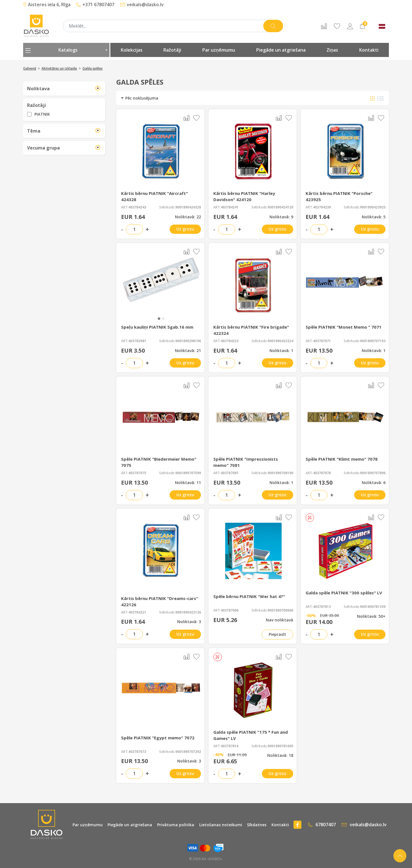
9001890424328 (188, 207)
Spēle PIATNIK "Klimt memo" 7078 (342, 459)
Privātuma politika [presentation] (176, 825)
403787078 (322, 473)
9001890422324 (280, 341)
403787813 (322, 607)
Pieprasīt (277, 634)
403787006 (230, 610)
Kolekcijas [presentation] (132, 50)
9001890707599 (188, 473)
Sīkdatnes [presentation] (257, 825)
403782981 (137, 341)
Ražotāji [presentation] (172, 50)
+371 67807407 (95, 5)
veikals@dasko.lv (142, 5)
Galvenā (30, 68)
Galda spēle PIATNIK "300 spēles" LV (344, 593)
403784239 (322, 207)
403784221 (137, 612)
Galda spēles (93, 68)
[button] (159, 319)
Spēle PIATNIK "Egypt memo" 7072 (158, 738)
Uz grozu (185, 229)
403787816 (230, 746)
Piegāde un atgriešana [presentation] (281, 50)
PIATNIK (42, 114)
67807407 (322, 825)
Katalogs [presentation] (66, 50)
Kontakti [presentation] (369, 50)
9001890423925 (373, 207)
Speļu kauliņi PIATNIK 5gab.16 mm (157, 327)
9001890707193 (373, 341)
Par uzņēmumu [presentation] (219, 50)
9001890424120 (280, 207)
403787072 (137, 752)
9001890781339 (373, 607)
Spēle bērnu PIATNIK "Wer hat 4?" (249, 596)
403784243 (137, 207)
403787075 (137, 473)
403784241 (230, 207)
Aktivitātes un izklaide (59, 68)
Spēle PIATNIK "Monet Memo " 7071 (344, 327)
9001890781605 (280, 746)
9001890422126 (188, 612)
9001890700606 (280, 610)
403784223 (230, 341)
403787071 (322, 341)
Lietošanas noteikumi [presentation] (221, 825)
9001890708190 (280, 473)
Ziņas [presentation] (332, 50)
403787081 (230, 473)
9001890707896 (373, 473)
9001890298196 (188, 341)
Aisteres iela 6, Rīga (47, 5)
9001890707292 (188, 752)
